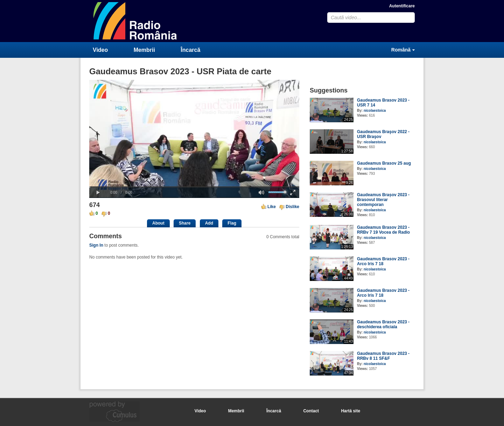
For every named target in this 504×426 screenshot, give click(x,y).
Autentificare (402, 6)
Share (185, 223)
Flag (232, 223)
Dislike (292, 207)
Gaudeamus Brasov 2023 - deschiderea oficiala (383, 324)
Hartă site (351, 411)
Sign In (96, 245)
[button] (98, 193)
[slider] (194, 187)
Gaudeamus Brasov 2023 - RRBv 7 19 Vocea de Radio (383, 230)
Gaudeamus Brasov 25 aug (384, 163)
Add (209, 223)
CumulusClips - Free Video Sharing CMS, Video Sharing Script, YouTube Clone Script (135, 21)
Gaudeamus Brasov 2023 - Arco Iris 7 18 (383, 261)
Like (272, 207)
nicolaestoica (375, 111)
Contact (311, 411)
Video (100, 50)
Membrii (144, 50)
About (158, 223)
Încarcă (190, 50)
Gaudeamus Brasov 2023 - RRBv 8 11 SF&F (383, 356)
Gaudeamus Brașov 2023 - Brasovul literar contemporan (383, 200)
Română (401, 50)
